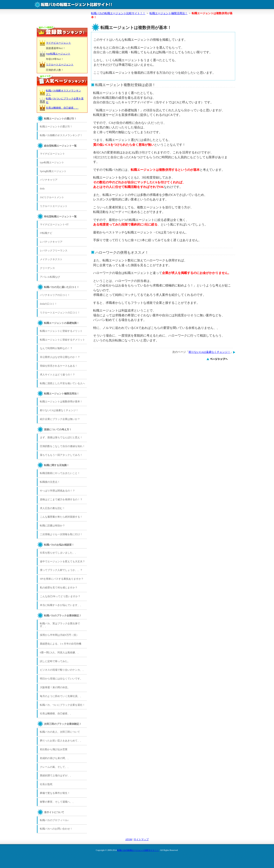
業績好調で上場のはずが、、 (56, 775)
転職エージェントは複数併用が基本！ (61, 402)
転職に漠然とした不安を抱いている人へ (62, 383)
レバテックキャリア (51, 242)
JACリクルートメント (52, 197)
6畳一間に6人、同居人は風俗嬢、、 (60, 653)
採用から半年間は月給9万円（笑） (59, 635)
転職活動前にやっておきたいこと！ (60, 473)
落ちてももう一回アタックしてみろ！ (61, 455)
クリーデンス (47, 268)
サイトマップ (141, 839)
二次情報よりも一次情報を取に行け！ (61, 534)
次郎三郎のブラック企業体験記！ (63, 724)
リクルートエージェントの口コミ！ (60, 313)
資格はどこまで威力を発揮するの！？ (61, 499)
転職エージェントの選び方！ (60, 119)
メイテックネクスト (51, 259)
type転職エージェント (58, 54)
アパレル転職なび (50, 277)
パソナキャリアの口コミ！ (55, 295)
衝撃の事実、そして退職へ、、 (57, 802)
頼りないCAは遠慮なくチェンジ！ (209, 352)
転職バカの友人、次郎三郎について (60, 732)
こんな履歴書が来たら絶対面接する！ (61, 517)
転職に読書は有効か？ (52, 526)
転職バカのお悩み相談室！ (59, 545)
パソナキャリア (49, 180)
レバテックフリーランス (54, 251)
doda (42, 189)
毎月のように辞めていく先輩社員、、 (61, 696)
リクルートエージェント (60, 65)
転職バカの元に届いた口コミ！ (62, 287)
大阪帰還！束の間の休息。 (55, 687)
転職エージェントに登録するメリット (61, 331)
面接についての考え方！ (58, 430)
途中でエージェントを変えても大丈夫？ (62, 561)
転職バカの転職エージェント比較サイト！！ (138, 850)
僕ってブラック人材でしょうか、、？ (61, 570)
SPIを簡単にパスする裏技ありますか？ (62, 579)
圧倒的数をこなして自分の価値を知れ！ (62, 446)
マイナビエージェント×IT (54, 224)
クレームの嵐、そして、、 (55, 767)
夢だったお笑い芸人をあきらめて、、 (61, 741)
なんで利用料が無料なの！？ (56, 348)
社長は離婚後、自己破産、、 (62, 108)
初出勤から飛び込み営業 (54, 749)
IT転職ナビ (46, 233)
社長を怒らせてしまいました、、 (59, 553)
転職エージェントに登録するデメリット (62, 340)
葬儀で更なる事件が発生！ (55, 793)
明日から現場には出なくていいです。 (61, 679)
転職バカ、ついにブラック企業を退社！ (62, 705)
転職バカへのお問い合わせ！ (56, 829)
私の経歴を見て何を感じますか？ (59, 588)
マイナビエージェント (58, 43)
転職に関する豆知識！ (57, 465)
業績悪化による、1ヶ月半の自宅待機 (61, 644)
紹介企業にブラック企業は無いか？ (60, 419)
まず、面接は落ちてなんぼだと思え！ (61, 437)
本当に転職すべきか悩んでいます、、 (61, 605)
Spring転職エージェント (53, 171)
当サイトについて (54, 812)
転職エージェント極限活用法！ (62, 394)
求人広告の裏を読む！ (52, 508)
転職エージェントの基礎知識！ (62, 323)
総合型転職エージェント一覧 (60, 146)
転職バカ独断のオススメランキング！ (61, 135)
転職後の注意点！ (50, 482)
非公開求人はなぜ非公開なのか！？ (60, 357)
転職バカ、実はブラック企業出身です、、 (60, 625)
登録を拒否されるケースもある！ (59, 366)
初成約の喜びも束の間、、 (55, 758)
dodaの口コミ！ (48, 304)
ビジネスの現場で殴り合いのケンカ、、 (62, 670)
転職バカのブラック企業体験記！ (63, 616)
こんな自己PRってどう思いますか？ (60, 596)
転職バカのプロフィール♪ (54, 820)
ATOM (129, 839)
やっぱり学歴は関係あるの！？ (57, 491)
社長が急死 (46, 784)
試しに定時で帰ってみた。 (55, 661)
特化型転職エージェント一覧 (60, 217)
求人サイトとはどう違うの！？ (57, 375)
